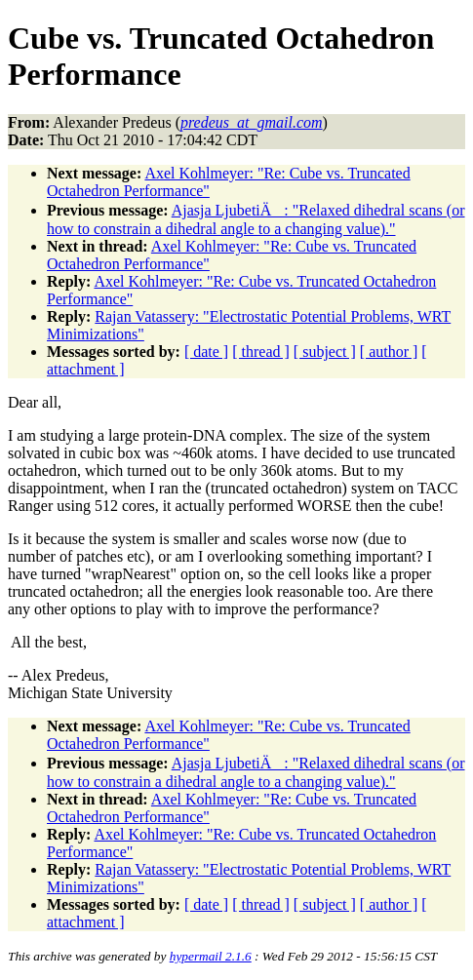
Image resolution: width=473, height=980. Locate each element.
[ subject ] (325, 352)
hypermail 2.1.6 (211, 956)
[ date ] (206, 352)
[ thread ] (261, 352)
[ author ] (389, 352)
